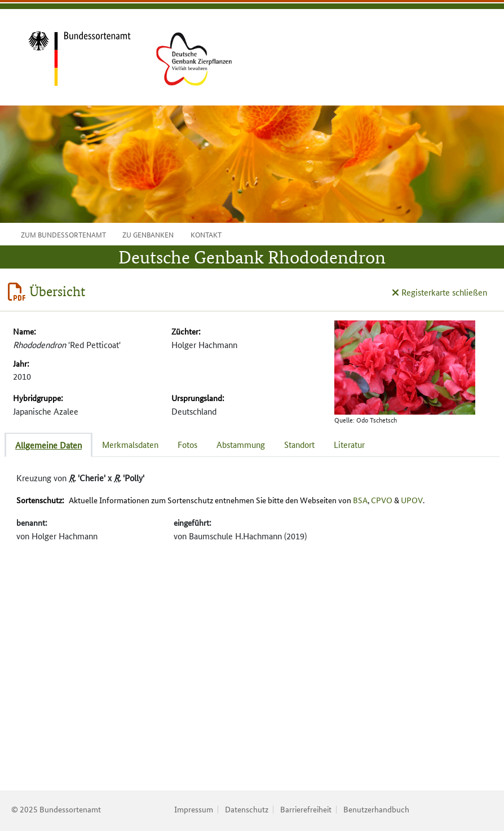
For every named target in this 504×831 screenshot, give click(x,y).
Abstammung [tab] (241, 444)
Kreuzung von (80, 478)
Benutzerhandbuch (376, 809)
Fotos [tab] (187, 444)
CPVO (382, 500)
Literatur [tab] (349, 444)
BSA (360, 500)
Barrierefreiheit (306, 809)
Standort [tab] (299, 444)
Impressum (194, 809)
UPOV (412, 500)
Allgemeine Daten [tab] (48, 445)
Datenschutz (247, 809)
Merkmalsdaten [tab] (130, 444)
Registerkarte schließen (439, 292)
